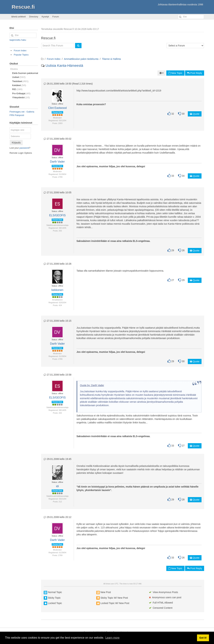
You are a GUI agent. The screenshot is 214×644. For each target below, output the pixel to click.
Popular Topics (21, 55)
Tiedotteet (20, 81)
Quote (195, 114)
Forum (56, 17)
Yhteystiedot (21, 97)
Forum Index (54, 59)
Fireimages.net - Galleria (22, 112)
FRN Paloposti (17, 115)
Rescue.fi (23, 7)
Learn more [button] (112, 638)
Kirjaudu (16, 143)
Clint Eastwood (57, 108)
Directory (34, 17)
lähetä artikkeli (18, 17)
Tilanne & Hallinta (111, 59)
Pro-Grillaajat (21, 93)
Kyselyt (45, 17)
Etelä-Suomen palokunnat (25, 73)
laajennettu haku (18, 40)
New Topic (175, 73)
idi (57, 486)
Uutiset (19, 77)
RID (17, 89)
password (24, 148)
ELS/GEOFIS (57, 215)
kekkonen (57, 290)
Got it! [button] (203, 638)
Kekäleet (19, 85)
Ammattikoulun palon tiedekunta (81, 59)
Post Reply (195, 73)
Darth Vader (57, 162)
